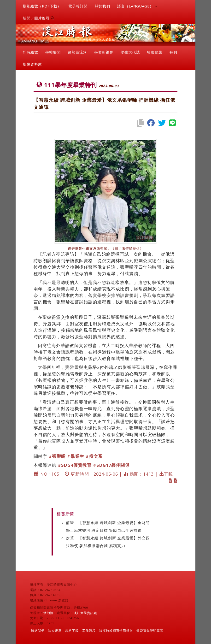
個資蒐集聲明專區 (150, 631)
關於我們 (102, 6)
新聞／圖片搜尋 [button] (39, 18)
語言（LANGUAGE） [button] (137, 6)
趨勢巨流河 (77, 52)
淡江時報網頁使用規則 (116, 631)
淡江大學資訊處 (85, 613)
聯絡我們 (38, 631)
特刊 (173, 52)
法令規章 (55, 631)
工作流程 (89, 631)
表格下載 (72, 631)
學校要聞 (53, 52)
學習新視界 (104, 52)
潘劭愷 (48, 613)
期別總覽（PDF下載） (42, 6)
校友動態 (155, 52)
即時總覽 (30, 52)
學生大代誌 (130, 52)
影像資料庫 (32, 64)
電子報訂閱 (78, 6)
